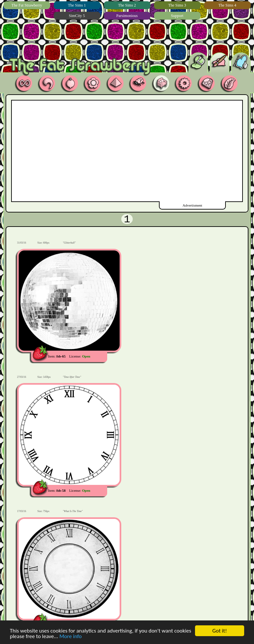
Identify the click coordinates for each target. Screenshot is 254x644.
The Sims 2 (127, 5)
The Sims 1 (77, 5)
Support (177, 16)
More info (70, 637)
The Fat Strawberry (27, 5)
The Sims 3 (177, 5)
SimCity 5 (77, 16)
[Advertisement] (115, 150)
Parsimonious (127, 16)
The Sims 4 (227, 5)
